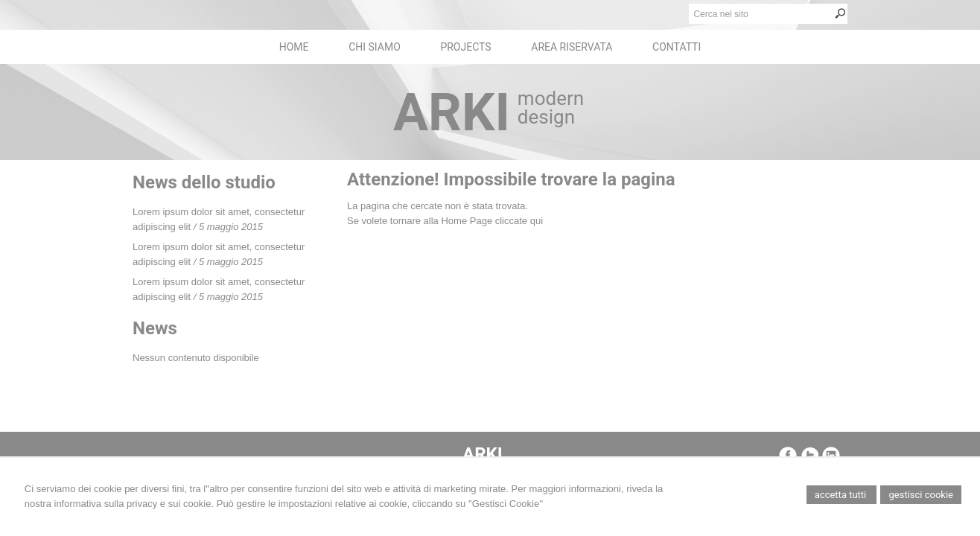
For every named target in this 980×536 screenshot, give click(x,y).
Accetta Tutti (842, 495)
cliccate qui (519, 221)
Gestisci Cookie (921, 495)
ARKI (452, 112)
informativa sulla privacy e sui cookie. (134, 504)
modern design (551, 108)
